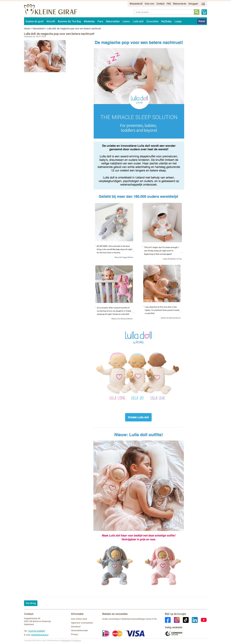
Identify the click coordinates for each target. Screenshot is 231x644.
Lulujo (178, 21)
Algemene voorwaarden (82, 623)
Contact (160, 4)
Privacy (75, 634)
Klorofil (51, 21)
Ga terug (31, 603)
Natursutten (113, 21)
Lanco (126, 21)
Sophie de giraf (35, 21)
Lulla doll (138, 21)
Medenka (89, 21)
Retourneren (180, 4)
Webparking (66, 640)
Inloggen (193, 4)
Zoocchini (152, 21)
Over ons (149, 4)
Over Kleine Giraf (79, 619)
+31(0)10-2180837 (36, 631)
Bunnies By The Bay (69, 21)
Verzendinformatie (79, 630)
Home (27, 29)
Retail (202, 21)
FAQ (169, 4)
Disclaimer (76, 627)
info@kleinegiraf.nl (40, 635)
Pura (100, 21)
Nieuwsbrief (136, 4)
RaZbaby (166, 21)
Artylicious (77, 640)
